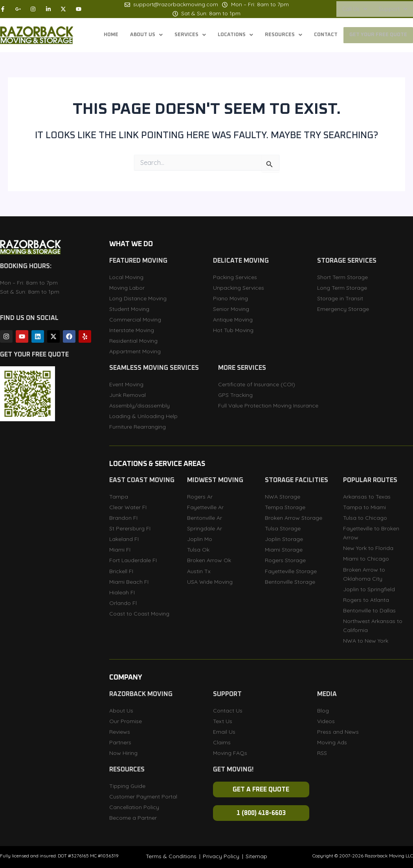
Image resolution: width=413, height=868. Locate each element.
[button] (355, 9)
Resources (277, 35)
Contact (321, 35)
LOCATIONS (227, 35)
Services (179, 35)
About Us (133, 35)
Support (393, 9)
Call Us (355, 9)
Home (96, 35)
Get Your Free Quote (377, 35)
